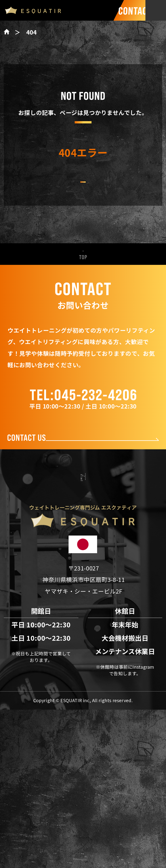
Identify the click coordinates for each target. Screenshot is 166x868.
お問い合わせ (83, 635)
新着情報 (83, 513)
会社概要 (83, 600)
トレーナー (83, 565)
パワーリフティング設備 (83, 547)
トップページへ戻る (83, 194)
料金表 (83, 582)
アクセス (83, 617)
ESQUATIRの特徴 (83, 530)
